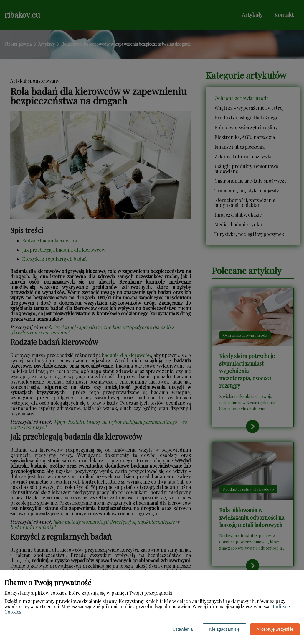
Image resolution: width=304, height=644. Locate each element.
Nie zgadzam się (224, 629)
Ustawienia (183, 629)
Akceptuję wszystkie (275, 629)
